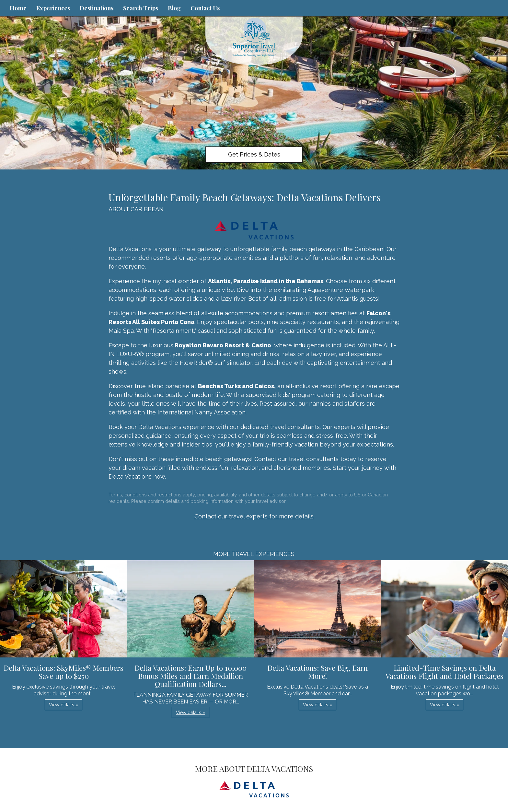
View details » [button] (63, 705)
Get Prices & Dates (254, 154)
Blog (174, 8)
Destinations (97, 8)
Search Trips (141, 8)
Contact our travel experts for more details (254, 516)
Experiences (53, 8)
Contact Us (205, 8)
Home (18, 8)
